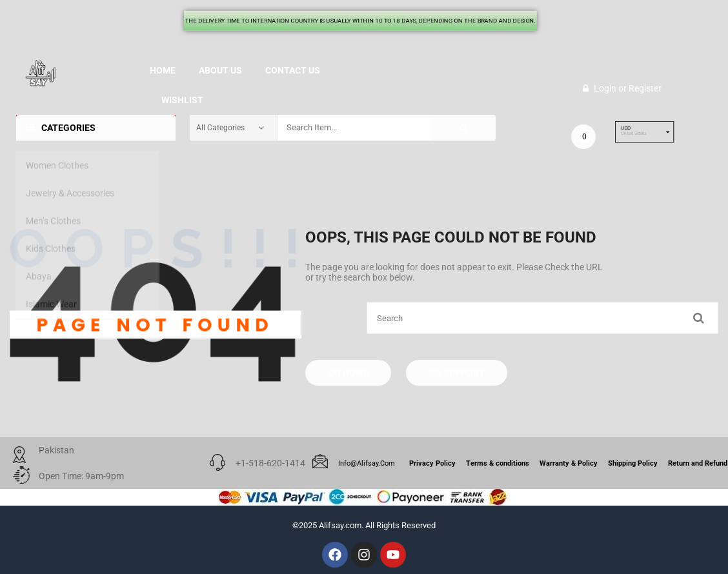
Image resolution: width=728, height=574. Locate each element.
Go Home (348, 373)
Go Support (457, 373)
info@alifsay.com (367, 463)
